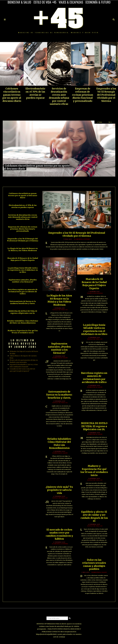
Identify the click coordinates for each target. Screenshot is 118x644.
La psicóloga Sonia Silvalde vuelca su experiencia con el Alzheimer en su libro (94, 330)
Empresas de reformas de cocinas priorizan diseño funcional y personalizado (83, 95)
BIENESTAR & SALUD (19, 2)
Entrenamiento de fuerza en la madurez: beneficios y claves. (59, 395)
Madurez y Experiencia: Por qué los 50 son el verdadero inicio (94, 471)
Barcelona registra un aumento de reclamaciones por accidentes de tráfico (94, 378)
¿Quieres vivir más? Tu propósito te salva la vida (59, 490)
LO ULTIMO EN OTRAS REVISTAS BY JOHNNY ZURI (23, 343)
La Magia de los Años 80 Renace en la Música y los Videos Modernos (59, 300)
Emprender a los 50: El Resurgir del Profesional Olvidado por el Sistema (106, 95)
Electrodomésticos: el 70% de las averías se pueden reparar (35, 93)
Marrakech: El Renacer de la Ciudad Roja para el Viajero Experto (94, 284)
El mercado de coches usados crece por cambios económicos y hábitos (59, 534)
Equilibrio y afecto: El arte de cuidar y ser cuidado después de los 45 (94, 517)
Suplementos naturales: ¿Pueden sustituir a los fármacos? (59, 348)
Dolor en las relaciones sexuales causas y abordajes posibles (94, 565)
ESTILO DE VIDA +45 (45, 2)
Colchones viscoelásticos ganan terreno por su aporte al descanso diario (12, 95)
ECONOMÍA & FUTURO (98, 2)
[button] (70, 618)
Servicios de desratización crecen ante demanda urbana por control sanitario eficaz (59, 96)
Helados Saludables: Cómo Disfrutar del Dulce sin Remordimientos (59, 444)
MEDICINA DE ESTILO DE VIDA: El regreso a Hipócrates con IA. (94, 426)
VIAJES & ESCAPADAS (71, 2)
